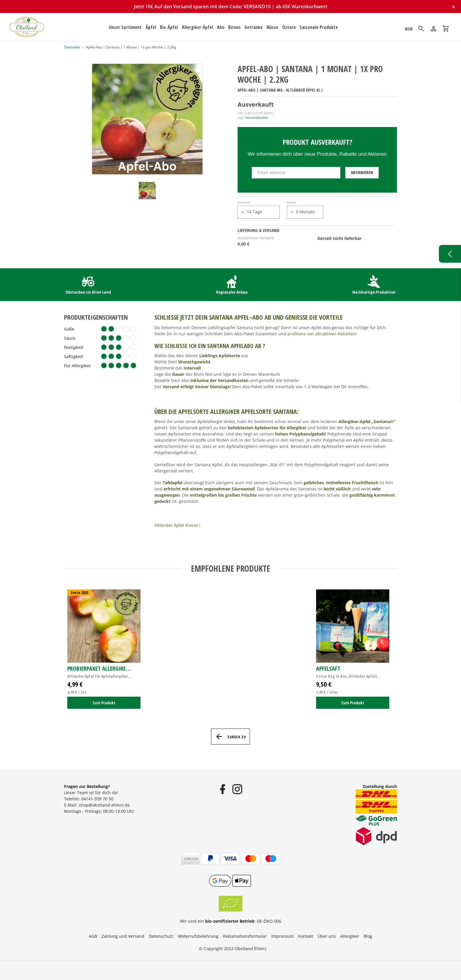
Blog (368, 936)
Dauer (292, 202)
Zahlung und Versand (123, 936)
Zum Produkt (104, 703)
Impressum (282, 936)
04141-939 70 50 (97, 799)
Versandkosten (256, 117)
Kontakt (306, 936)
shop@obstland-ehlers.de (104, 805)
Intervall (244, 202)
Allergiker (350, 936)
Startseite (72, 47)
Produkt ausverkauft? (317, 142)
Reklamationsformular (245, 936)
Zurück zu (231, 737)
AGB (93, 936)
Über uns (327, 936)
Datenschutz (161, 936)
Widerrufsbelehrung (198, 936)
